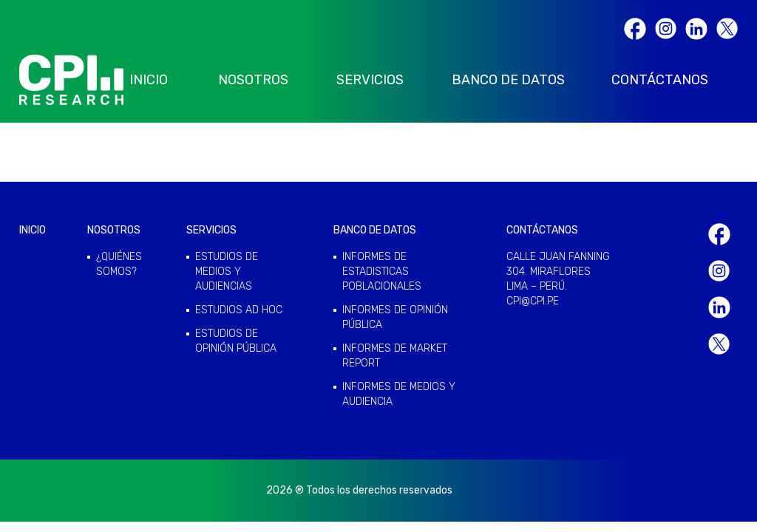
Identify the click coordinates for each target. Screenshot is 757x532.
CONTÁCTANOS (660, 80)
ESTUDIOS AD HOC (239, 310)
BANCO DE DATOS (508, 80)
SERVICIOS (370, 80)
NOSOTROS (253, 80)
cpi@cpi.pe (533, 301)
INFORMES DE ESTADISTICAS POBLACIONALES (382, 272)
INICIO (149, 80)
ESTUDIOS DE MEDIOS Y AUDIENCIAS (227, 272)
